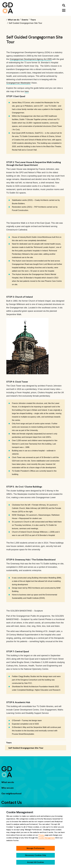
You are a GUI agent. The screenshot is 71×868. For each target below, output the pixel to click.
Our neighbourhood (11, 793)
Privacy (41, 835)
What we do (8, 782)
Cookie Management (47, 838)
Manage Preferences (36, 848)
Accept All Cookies (36, 862)
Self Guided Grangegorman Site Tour (26, 748)
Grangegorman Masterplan (19, 83)
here (27, 91)
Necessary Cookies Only (36, 855)
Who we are (7, 788)
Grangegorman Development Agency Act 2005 (31, 59)
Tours (9, 743)
